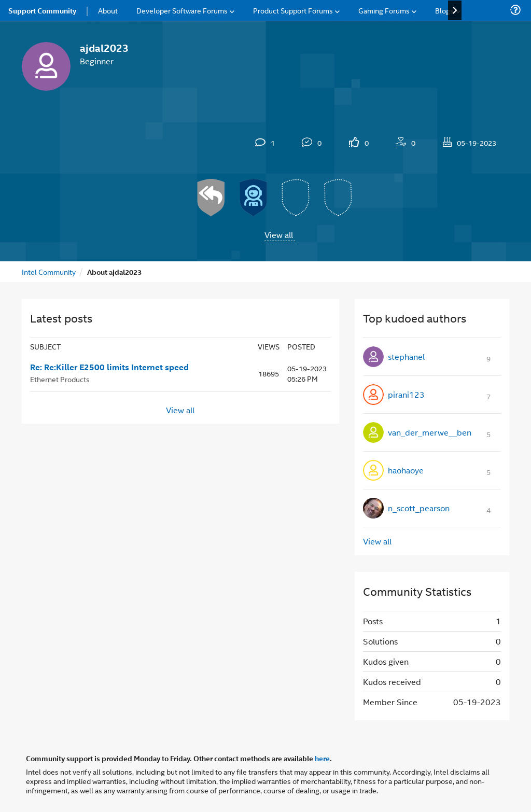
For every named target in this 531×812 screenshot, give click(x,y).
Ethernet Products (60, 379)
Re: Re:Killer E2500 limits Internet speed (109, 367)
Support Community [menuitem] (42, 10)
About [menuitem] (108, 10)
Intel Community (49, 271)
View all (279, 235)
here (322, 758)
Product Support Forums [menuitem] (293, 10)
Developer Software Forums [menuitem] (182, 10)
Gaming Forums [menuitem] (384, 10)
